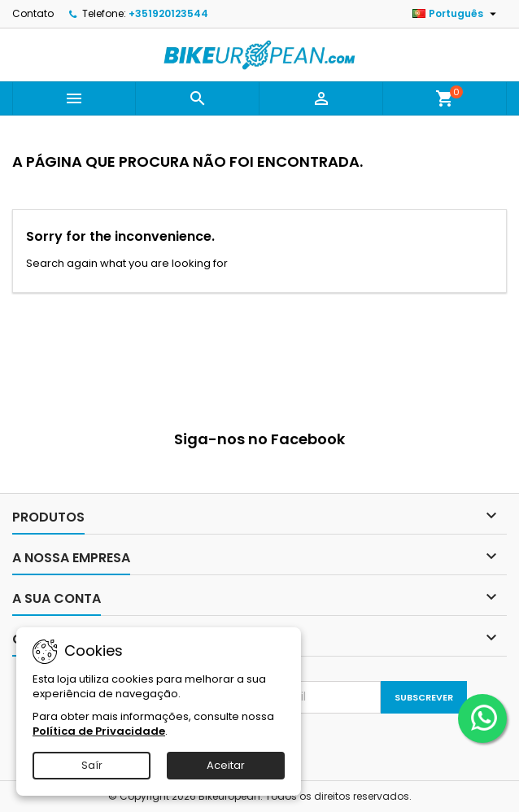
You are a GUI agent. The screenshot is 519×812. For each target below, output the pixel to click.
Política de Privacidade (99, 731)
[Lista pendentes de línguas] (456, 14)
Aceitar (226, 765)
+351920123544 (168, 13)
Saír (92, 765)
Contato (33, 13)
